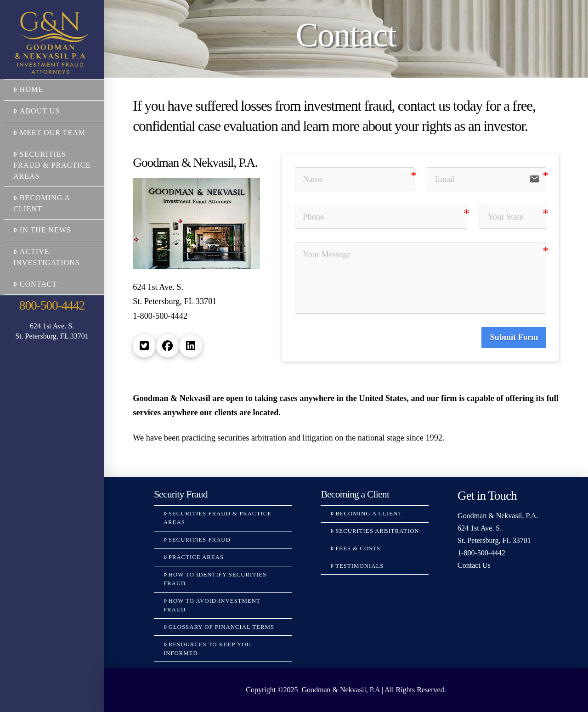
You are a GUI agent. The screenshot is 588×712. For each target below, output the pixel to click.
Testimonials (357, 566)
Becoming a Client (42, 203)
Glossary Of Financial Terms (219, 627)
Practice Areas (194, 557)
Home (28, 89)
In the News (42, 230)
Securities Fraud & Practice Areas (52, 165)
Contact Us (474, 565)
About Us (37, 111)
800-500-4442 (52, 305)
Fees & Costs (355, 548)
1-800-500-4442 (481, 553)
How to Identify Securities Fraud (215, 579)
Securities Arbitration (375, 531)
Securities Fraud (197, 540)
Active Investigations (47, 257)
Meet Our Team (49, 133)
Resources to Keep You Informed (207, 649)
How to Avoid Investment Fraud (212, 605)
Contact (35, 284)
